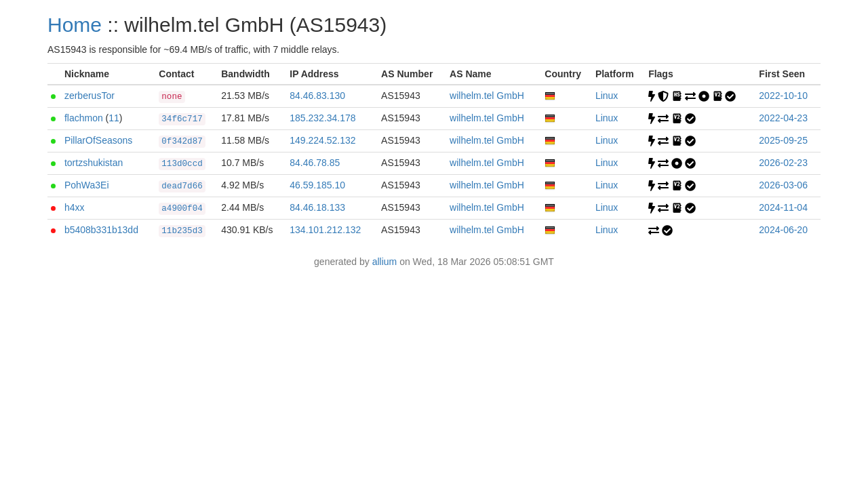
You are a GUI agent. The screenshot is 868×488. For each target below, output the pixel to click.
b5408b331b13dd (101, 230)
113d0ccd (182, 164)
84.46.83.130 (317, 96)
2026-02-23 (783, 163)
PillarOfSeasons (98, 140)
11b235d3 (182, 231)
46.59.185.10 (317, 185)
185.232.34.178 (322, 118)
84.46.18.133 (317, 207)
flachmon (84, 118)
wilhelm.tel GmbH (487, 96)
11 (114, 118)
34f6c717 (182, 119)
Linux (607, 96)
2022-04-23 (783, 118)
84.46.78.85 (315, 163)
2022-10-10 (783, 96)
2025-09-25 (783, 140)
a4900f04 (182, 209)
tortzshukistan (94, 163)
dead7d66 (182, 186)
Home (75, 25)
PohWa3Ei (87, 185)
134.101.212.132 (325, 230)
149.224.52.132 (322, 140)
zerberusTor (90, 96)
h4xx (75, 207)
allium (385, 262)
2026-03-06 (783, 185)
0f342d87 (182, 142)
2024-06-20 (783, 230)
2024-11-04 (783, 207)
